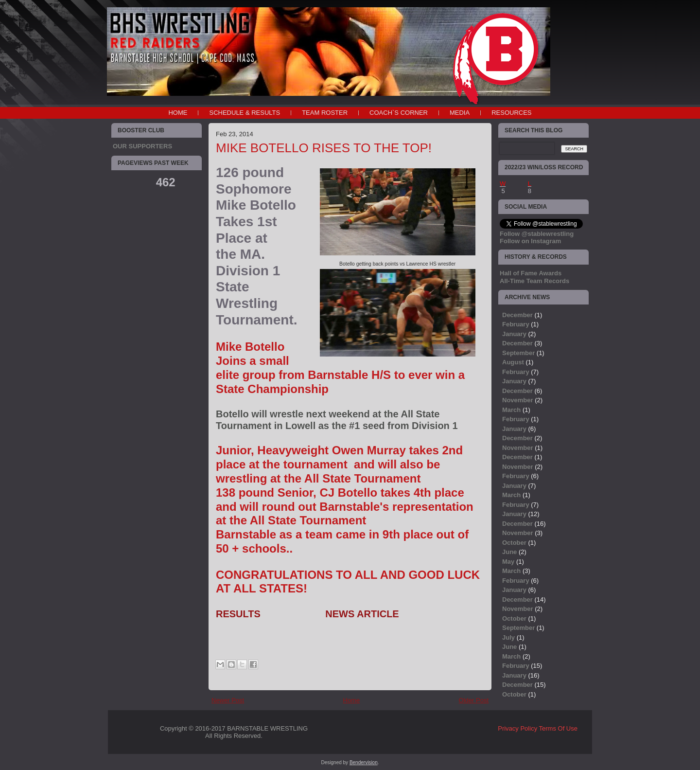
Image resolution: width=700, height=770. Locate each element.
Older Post (474, 700)
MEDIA (460, 113)
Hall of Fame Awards (531, 273)
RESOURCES (511, 113)
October (514, 543)
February (516, 324)
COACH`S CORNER (399, 113)
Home (178, 113)
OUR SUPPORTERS (142, 146)
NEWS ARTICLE (362, 614)
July (508, 637)
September (518, 353)
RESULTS (238, 614)
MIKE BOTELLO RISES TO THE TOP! (324, 148)
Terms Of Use (558, 728)
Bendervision (364, 762)
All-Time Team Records (534, 281)
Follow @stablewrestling (537, 234)
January (514, 334)
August (513, 362)
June (509, 552)
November (518, 400)
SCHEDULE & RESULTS (245, 113)
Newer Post (228, 700)
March (511, 410)
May (508, 562)
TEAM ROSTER (325, 113)
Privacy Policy (517, 728)
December (517, 315)
